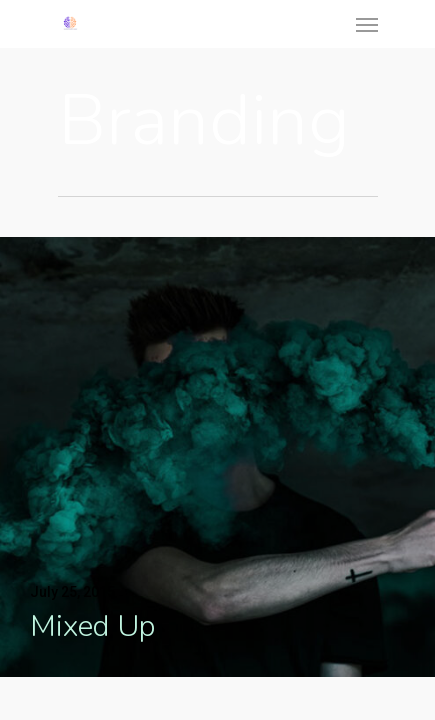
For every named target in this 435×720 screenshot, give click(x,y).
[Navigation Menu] (367, 24)
